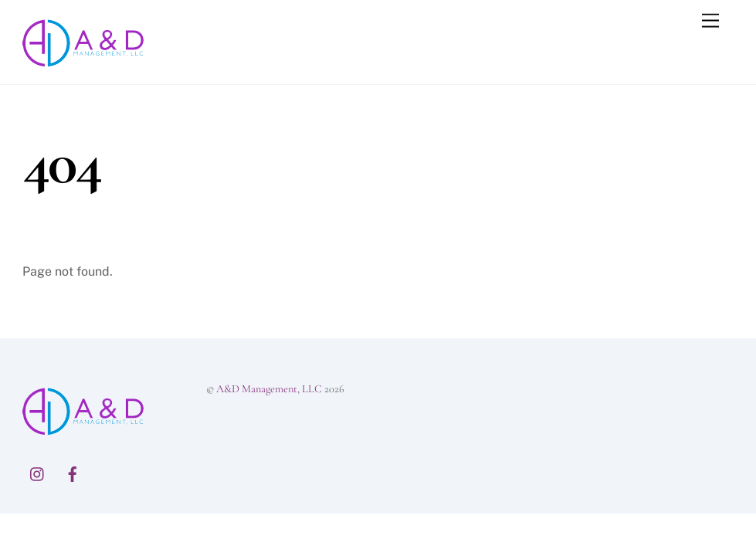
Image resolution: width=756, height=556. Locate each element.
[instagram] (38, 471)
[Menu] (710, 21)
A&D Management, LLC (269, 389)
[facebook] (73, 471)
